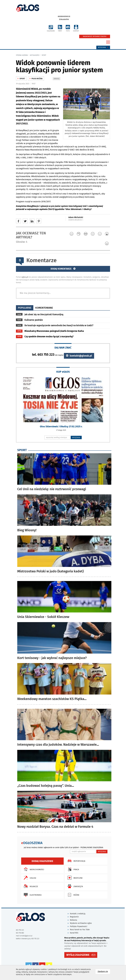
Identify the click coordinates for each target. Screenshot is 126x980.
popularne (25, 308)
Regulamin (74, 917)
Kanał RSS (74, 933)
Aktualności (35, 55)
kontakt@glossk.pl (79, 356)
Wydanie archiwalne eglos (81, 923)
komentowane (44, 308)
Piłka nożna (36, 79)
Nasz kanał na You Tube (80, 930)
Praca (73, 869)
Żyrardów (64, 19)
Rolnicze (30, 886)
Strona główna (22, 55)
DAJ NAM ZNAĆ (63, 348)
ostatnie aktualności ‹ (76, 220)
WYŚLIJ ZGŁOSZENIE (78, 955)
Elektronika (32, 895)
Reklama (74, 920)
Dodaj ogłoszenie (42, 861)
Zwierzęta (75, 886)
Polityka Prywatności (79, 926)
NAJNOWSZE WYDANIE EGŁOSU (95, 36)
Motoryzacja (76, 861)
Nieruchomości (33, 869)
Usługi (29, 878)
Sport (44, 55)
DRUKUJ (57, 79)
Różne (73, 895)
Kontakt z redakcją (78, 914)
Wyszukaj (103, 47)
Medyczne (74, 878)
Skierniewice (64, 16)
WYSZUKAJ (76, 437)
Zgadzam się (104, 971)
